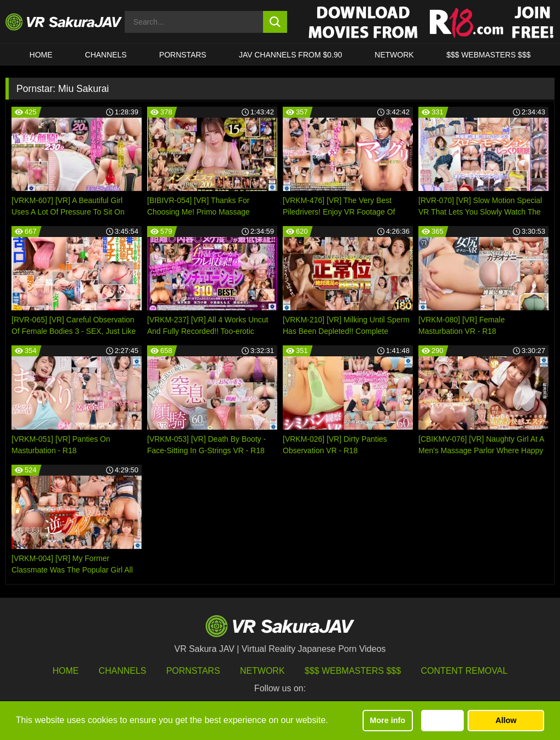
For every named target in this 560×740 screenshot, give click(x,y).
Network (394, 55)
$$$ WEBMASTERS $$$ (488, 55)
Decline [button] (442, 720)
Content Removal (465, 671)
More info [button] (387, 720)
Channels (106, 55)
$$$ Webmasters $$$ (353, 671)
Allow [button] (506, 720)
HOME (41, 55)
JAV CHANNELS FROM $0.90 (291, 55)
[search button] (275, 22)
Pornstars (183, 55)
